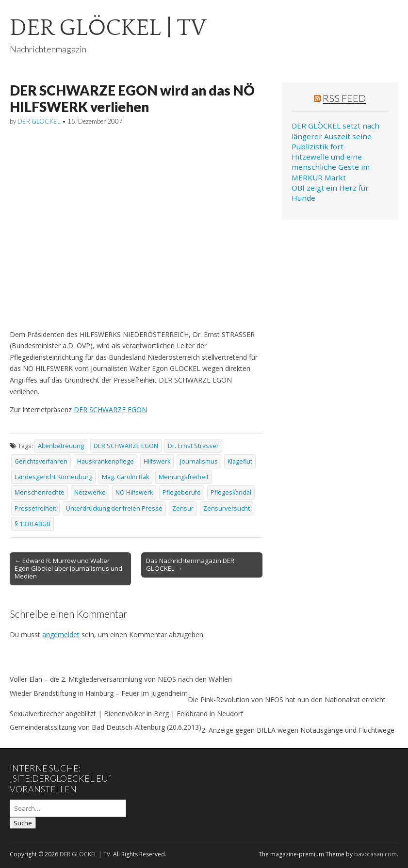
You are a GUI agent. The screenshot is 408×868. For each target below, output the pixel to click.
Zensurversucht (227, 508)
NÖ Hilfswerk (134, 492)
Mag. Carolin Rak (125, 477)
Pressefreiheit (35, 508)
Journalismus (199, 461)
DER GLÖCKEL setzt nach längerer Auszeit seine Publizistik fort (335, 136)
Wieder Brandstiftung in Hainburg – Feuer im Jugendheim (99, 693)
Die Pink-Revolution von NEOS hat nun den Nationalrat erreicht (287, 699)
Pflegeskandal (231, 492)
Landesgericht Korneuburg (53, 477)
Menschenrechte (40, 492)
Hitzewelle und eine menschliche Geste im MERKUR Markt (331, 167)
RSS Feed (344, 98)
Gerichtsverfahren (41, 461)
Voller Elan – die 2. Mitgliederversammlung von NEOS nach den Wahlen (121, 679)
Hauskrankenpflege (106, 461)
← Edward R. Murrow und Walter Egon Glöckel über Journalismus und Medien (68, 568)
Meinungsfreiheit (184, 477)
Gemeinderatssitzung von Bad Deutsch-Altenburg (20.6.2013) (106, 727)
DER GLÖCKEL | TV (108, 28)
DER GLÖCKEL (39, 121)
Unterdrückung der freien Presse (114, 508)
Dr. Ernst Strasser (193, 446)
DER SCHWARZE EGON (110, 410)
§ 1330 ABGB (33, 524)
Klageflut (240, 461)
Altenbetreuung (61, 446)
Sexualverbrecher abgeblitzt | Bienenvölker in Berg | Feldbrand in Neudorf (126, 714)
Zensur (183, 508)
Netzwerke (90, 492)
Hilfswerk (157, 461)
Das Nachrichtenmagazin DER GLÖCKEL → (190, 564)
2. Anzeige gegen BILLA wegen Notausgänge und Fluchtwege (298, 730)
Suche (23, 823)
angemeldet (61, 635)
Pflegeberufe (182, 492)
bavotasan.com (375, 854)
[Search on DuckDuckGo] (68, 808)
